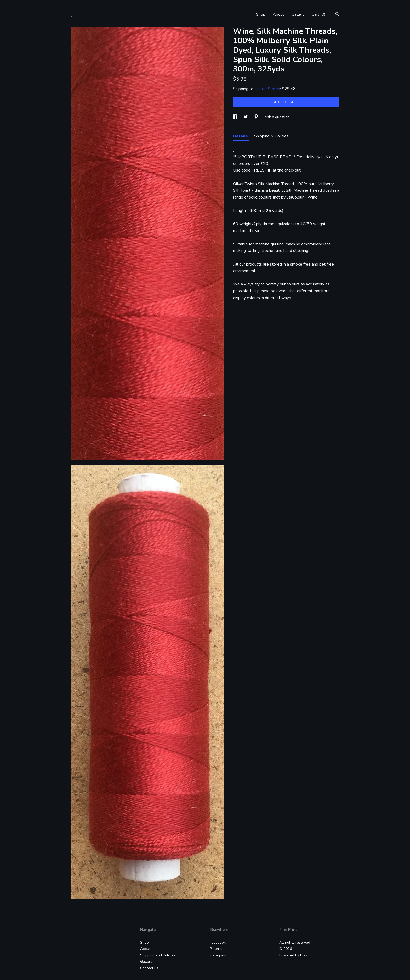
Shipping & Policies (271, 136)
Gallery (298, 14)
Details (241, 136)
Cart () (319, 14)
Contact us (149, 968)
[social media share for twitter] (246, 117)
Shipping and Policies (158, 955)
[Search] (337, 15)
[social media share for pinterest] (257, 117)
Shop (261, 14)
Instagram (218, 955)
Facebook (218, 942)
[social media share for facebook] (236, 117)
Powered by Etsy (293, 955)
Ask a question (277, 117)
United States (267, 89)
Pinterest (217, 949)
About (278, 14)
